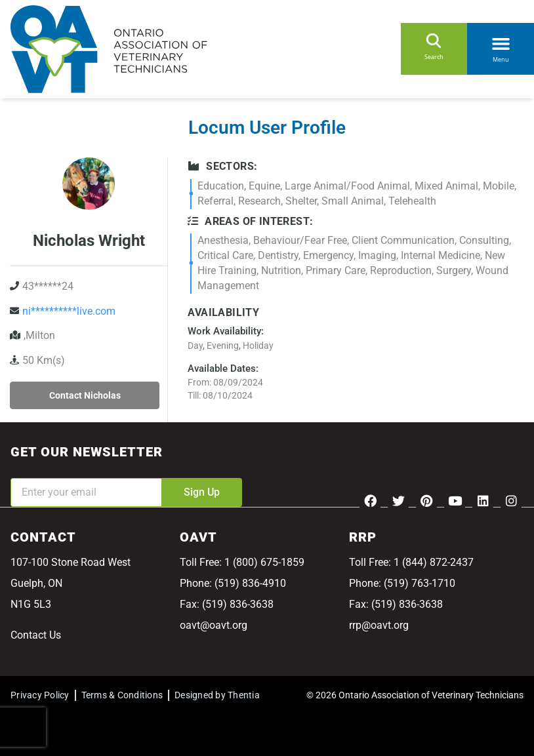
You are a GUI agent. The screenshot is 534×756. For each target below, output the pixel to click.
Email (24, 469)
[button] (501, 41)
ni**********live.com (69, 311)
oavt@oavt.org (214, 625)
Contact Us (36, 635)
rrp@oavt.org (379, 625)
